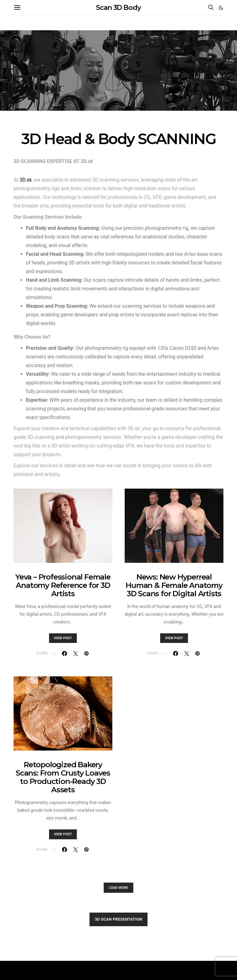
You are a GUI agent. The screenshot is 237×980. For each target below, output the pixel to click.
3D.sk (26, 180)
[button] (221, 8)
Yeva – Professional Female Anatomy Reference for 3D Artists (63, 585)
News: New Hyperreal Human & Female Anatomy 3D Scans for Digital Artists (174, 585)
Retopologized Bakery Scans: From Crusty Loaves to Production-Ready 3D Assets (63, 777)
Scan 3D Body (118, 8)
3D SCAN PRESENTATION (118, 919)
